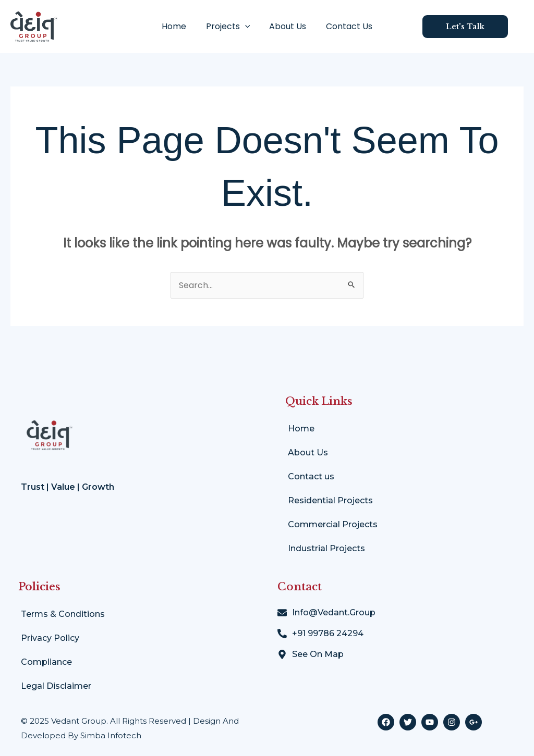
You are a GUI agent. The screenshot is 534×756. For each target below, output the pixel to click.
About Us (287, 26)
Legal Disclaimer (56, 686)
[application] (246, 26)
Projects (229, 26)
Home (178, 26)
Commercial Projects (333, 524)
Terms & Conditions (63, 614)
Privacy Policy (50, 638)
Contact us (311, 476)
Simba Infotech (111, 735)
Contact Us (345, 26)
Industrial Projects (326, 548)
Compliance (46, 662)
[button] (473, 27)
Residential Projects (330, 500)
